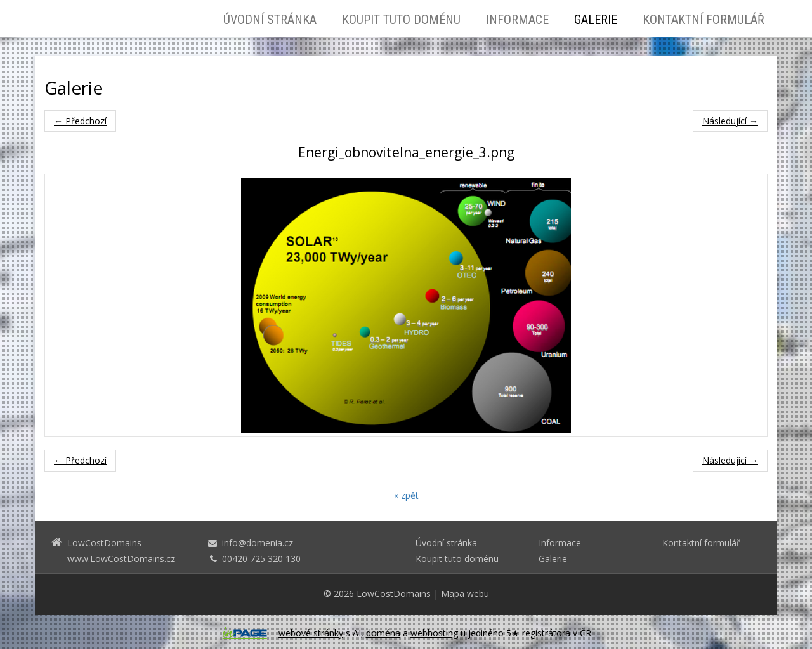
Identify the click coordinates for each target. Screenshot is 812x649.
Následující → (730, 121)
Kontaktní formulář (704, 20)
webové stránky (311, 633)
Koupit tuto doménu (401, 20)
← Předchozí (80, 121)
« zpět (406, 495)
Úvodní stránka (270, 20)
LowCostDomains (394, 593)
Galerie (596, 20)
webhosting (434, 633)
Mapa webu (465, 593)
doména (383, 633)
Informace (517, 20)
